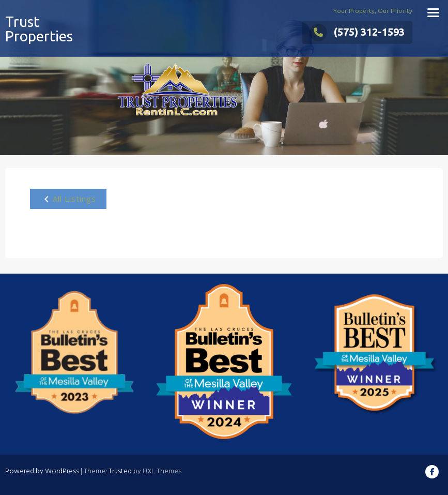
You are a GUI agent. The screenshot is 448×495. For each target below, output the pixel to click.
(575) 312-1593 (357, 32)
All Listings (68, 199)
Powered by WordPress (42, 471)
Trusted (120, 471)
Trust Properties (39, 29)
